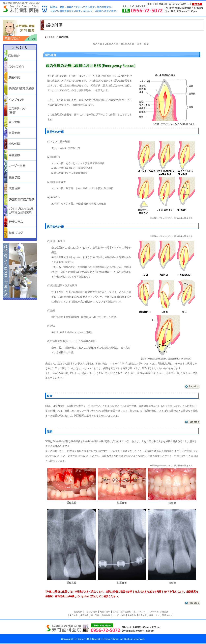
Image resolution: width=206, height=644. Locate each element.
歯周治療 (20, 133)
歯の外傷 (20, 144)
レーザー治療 (20, 166)
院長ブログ (20, 233)
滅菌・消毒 (20, 78)
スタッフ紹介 (20, 66)
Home (51, 37)
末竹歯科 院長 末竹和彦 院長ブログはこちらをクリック (20, 30)
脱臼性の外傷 (127, 44)
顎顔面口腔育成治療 (20, 89)
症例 (146, 44)
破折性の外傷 (111, 44)
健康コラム (154, 615)
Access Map (197, 4)
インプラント (20, 100)
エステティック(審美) (20, 111)
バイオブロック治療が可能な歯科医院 (20, 211)
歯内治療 (20, 122)
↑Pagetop (192, 387)
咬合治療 (20, 188)
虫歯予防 (20, 177)
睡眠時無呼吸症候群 (20, 200)
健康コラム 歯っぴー (20, 222)
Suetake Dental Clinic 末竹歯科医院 (21, 9)
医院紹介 (20, 55)
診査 (139, 44)
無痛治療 (20, 155)
